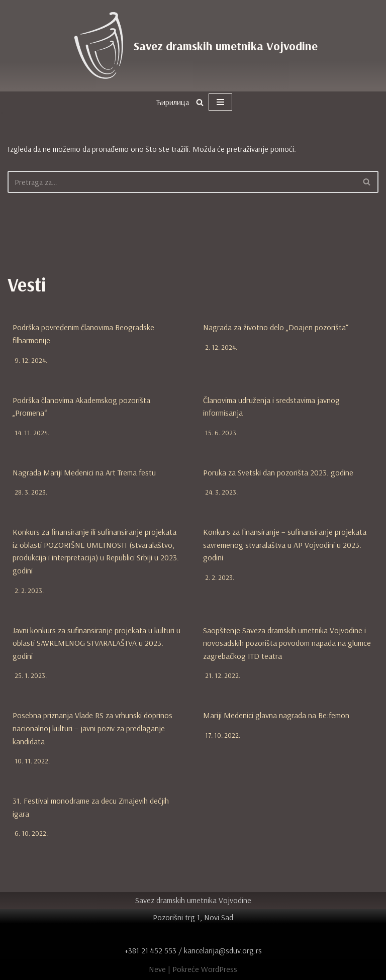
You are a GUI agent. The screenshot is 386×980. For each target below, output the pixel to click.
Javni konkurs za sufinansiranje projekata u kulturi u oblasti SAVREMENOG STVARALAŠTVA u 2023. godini (96, 643)
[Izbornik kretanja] (220, 102)
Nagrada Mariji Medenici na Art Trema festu (84, 472)
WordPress (219, 969)
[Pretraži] (200, 102)
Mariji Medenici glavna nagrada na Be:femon (276, 716)
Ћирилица (172, 102)
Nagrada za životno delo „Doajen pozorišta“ (276, 327)
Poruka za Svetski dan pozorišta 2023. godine (278, 472)
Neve (157, 969)
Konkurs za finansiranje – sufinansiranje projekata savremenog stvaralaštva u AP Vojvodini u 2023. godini (285, 545)
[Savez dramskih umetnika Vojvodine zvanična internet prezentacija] (193, 46)
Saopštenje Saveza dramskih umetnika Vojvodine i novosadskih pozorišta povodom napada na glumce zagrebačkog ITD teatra (287, 643)
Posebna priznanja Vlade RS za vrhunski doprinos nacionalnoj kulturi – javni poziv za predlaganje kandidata (92, 728)
